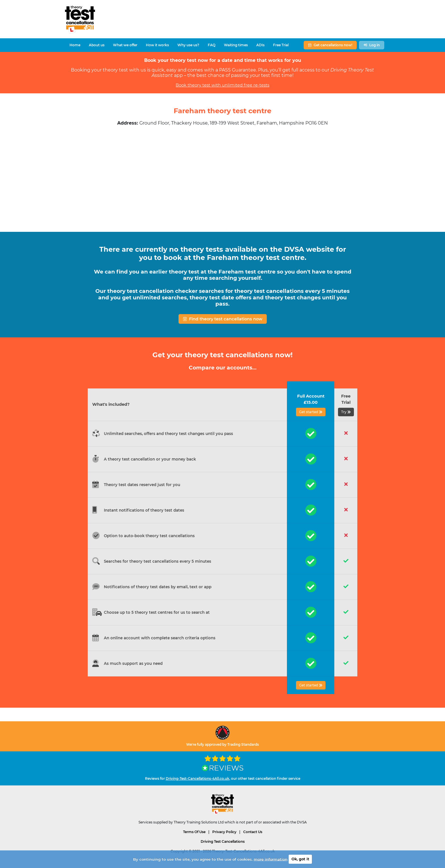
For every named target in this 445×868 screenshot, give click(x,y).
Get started (311, 412)
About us (97, 45)
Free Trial (281, 45)
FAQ (212, 45)
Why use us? (188, 45)
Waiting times (236, 45)
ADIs (260, 45)
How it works (157, 45)
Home (75, 45)
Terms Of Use (194, 832)
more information (271, 859)
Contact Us (253, 832)
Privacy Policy (224, 832)
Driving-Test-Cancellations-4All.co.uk (198, 778)
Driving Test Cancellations (223, 841)
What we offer (125, 45)
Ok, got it (300, 859)
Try (346, 412)
